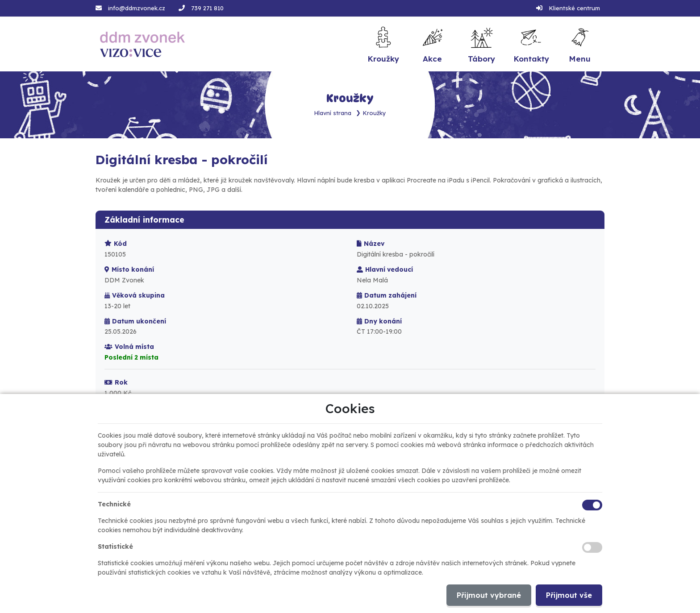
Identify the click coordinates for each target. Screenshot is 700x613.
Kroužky (374, 112)
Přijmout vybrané (489, 595)
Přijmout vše (569, 595)
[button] (580, 44)
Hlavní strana (333, 112)
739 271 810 (207, 8)
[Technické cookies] (592, 505)
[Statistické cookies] (592, 547)
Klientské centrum (574, 8)
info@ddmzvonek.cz (137, 8)
